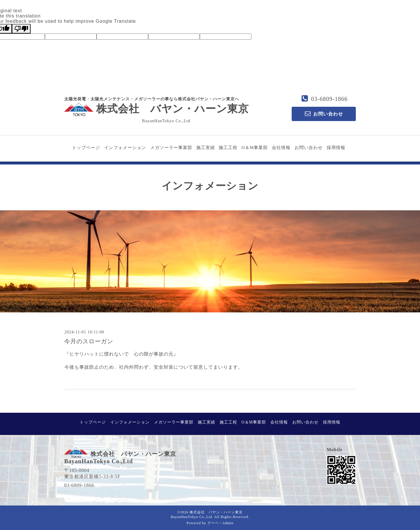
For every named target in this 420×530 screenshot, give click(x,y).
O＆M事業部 (255, 148)
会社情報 (281, 148)
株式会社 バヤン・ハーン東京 (156, 109)
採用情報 (336, 148)
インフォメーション (125, 148)
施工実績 (206, 148)
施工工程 (228, 148)
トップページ (86, 148)
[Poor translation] (21, 29)
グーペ (213, 523)
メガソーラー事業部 (171, 148)
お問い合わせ (309, 148)
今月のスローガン (89, 341)
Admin (228, 523)
